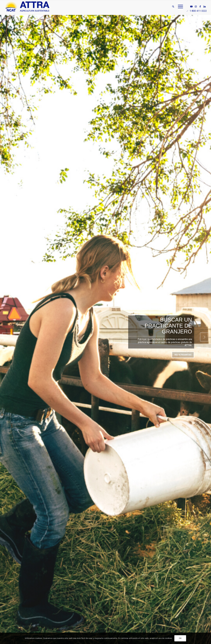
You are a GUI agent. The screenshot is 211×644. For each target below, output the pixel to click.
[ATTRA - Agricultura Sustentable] (27, 7)
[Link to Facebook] (200, 6)
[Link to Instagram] (196, 6)
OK (180, 638)
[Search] (173, 7)
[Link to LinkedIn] (205, 6)
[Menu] (179, 7)
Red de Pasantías (183, 355)
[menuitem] (173, 7)
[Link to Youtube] (191, 6)
